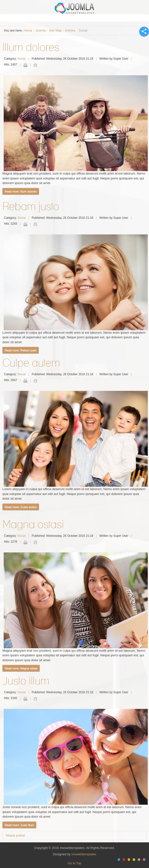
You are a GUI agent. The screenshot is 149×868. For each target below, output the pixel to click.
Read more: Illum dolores (21, 191)
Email (35, 65)
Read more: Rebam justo (21, 350)
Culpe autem (31, 363)
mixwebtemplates (84, 854)
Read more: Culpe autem (21, 507)
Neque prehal (15, 835)
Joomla (41, 30)
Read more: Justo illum (19, 825)
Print (25, 65)
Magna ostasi (33, 524)
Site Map (55, 30)
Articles (70, 30)
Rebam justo (31, 206)
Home (28, 30)
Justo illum (26, 681)
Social (21, 59)
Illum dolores (31, 47)
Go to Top (74, 863)
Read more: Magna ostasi (21, 668)
